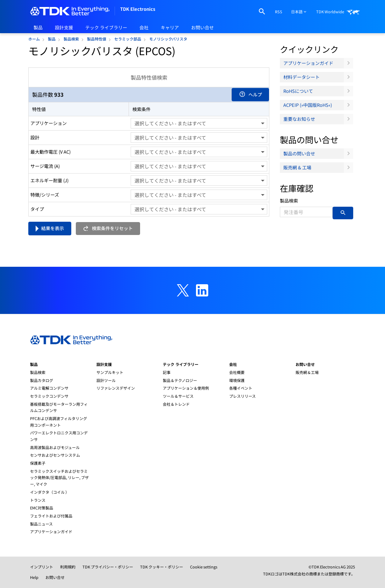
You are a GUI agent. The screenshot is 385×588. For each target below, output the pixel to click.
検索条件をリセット (108, 228)
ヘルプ (250, 94)
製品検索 (289, 201)
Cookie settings (204, 567)
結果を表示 (53, 228)
